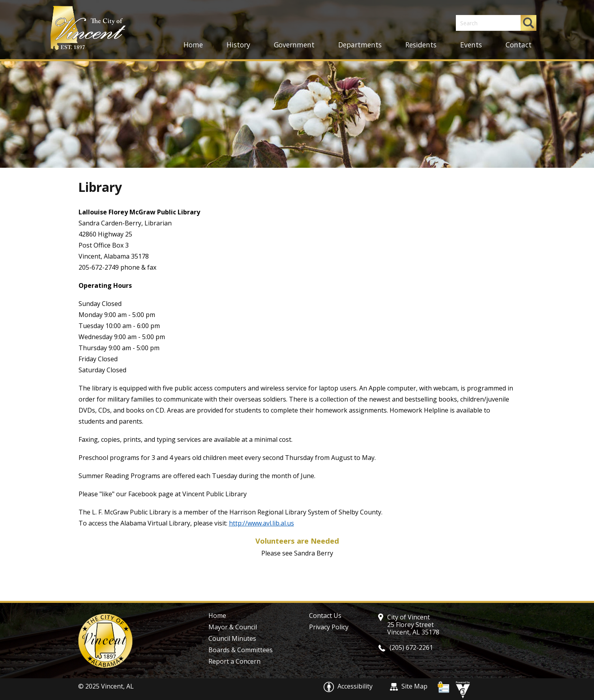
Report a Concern (234, 661)
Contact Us (325, 616)
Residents (421, 45)
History (238, 45)
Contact (519, 45)
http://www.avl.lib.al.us (261, 523)
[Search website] (484, 23)
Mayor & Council (233, 627)
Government (294, 45)
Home (193, 45)
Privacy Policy (329, 627)
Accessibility (349, 686)
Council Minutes (232, 638)
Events (471, 45)
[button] (528, 23)
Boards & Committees (241, 650)
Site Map (409, 686)
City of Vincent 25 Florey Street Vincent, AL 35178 (413, 625)
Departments (360, 45)
